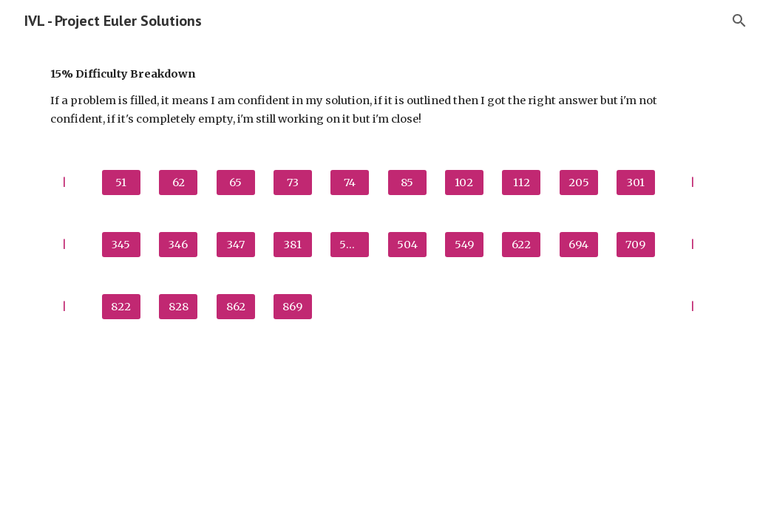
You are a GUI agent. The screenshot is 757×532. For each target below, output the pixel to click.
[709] (636, 245)
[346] (178, 245)
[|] (64, 183)
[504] (407, 245)
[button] (739, 21)
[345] (121, 245)
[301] (636, 183)
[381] (293, 245)
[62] (178, 183)
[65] (236, 183)
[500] (350, 245)
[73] (293, 183)
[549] (464, 245)
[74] (350, 183)
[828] (178, 307)
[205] (579, 183)
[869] (293, 307)
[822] (121, 307)
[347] (236, 245)
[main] (379, 96)
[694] (579, 245)
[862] (236, 307)
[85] (407, 183)
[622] (521, 245)
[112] (521, 183)
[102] (464, 183)
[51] (121, 183)
